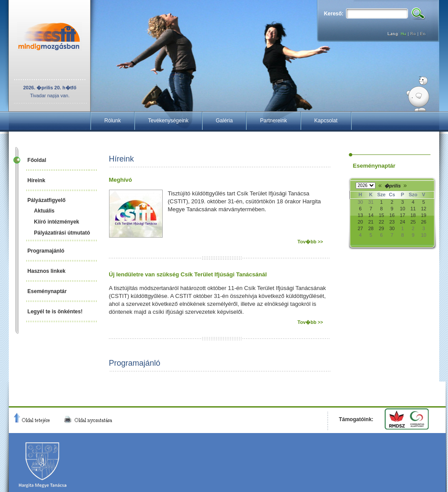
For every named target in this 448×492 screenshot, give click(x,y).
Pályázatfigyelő (46, 200)
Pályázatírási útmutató (62, 233)
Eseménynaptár (47, 291)
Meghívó (121, 180)
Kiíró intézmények (56, 222)
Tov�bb (310, 242)
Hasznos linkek (46, 271)
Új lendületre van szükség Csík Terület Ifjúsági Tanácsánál (188, 274)
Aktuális (44, 211)
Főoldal (37, 160)
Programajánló (46, 251)
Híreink (36, 180)
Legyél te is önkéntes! (55, 312)
